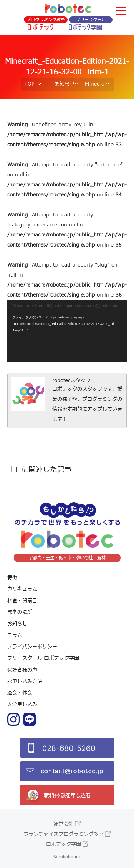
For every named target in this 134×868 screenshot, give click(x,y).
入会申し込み (22, 704)
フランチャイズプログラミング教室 (64, 834)
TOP (29, 84)
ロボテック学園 (64, 844)
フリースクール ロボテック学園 (43, 658)
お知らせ (65, 84)
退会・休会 (20, 693)
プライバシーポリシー (32, 647)
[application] (67, 331)
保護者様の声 (22, 670)
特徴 (12, 578)
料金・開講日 (22, 601)
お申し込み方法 (25, 681)
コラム (15, 635)
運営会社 (64, 824)
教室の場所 (20, 612)
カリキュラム (22, 589)
